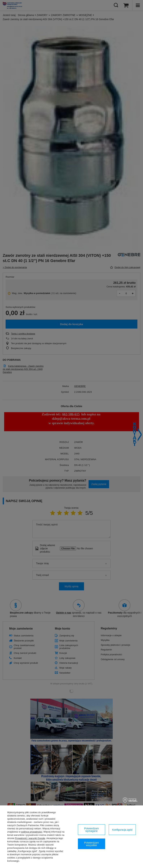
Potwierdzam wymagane (92, 830)
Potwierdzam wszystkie (92, 844)
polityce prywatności (32, 832)
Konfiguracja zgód (122, 830)
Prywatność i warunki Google (30, 838)
